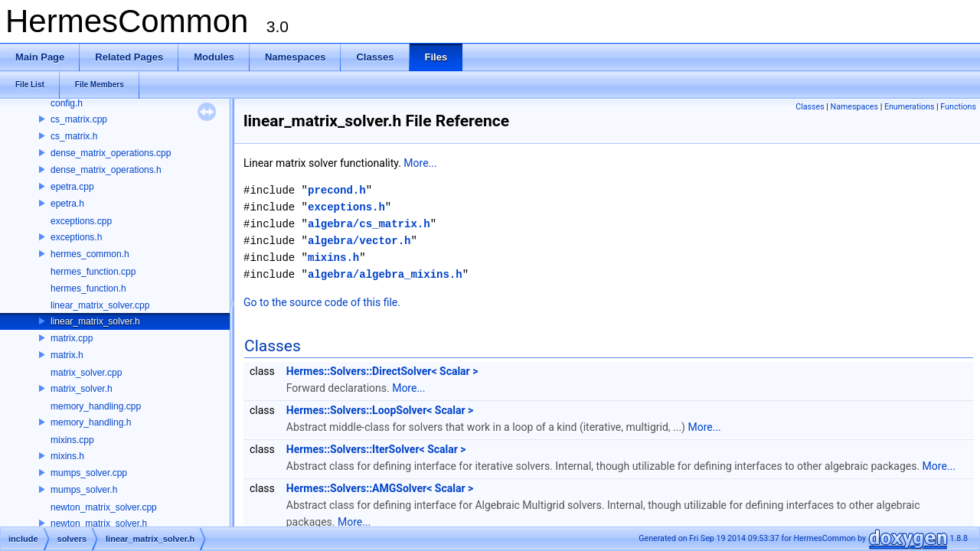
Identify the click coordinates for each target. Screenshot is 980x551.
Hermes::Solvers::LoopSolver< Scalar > (380, 410)
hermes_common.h (90, 254)
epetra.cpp (72, 187)
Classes (810, 107)
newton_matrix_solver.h (99, 523)
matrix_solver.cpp (86, 373)
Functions (958, 107)
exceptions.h (76, 237)
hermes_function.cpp (93, 272)
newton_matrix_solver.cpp (104, 507)
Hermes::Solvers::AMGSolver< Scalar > (380, 488)
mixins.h (67, 456)
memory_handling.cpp (96, 406)
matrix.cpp (72, 338)
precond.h (337, 190)
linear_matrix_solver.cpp (100, 305)
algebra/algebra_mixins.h (385, 274)
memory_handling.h (91, 422)
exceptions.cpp (81, 221)
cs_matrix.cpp (79, 119)
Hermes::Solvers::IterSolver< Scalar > (376, 449)
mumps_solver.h (84, 490)
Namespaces (854, 107)
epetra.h (67, 204)
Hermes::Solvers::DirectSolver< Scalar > (382, 371)
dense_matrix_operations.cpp (111, 153)
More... (420, 163)
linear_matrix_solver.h (95, 321)
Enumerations (910, 107)
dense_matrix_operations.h (106, 170)
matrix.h (67, 355)
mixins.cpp (72, 440)
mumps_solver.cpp (89, 473)
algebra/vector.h (359, 241)
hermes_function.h (88, 289)
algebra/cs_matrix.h (369, 224)
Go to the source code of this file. (322, 302)
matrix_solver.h (82, 389)
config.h (67, 103)
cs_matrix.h (74, 136)
